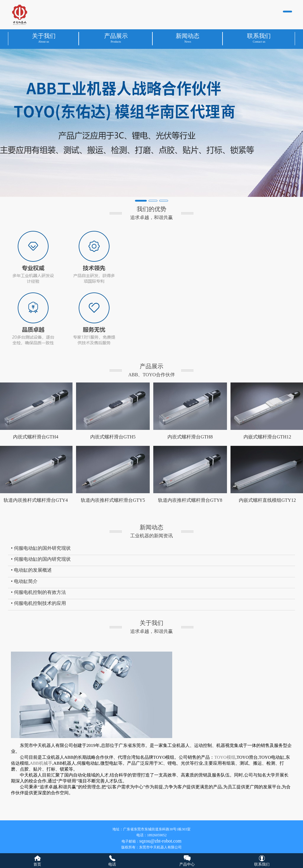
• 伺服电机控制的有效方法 (38, 592)
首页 (37, 864)
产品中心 (187, 864)
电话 (112, 864)
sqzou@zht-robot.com (160, 841)
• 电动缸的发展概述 (31, 570)
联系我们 (262, 864)
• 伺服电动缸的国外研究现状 (41, 548)
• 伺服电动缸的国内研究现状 (41, 559)
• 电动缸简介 (24, 581)
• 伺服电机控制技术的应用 (38, 603)
